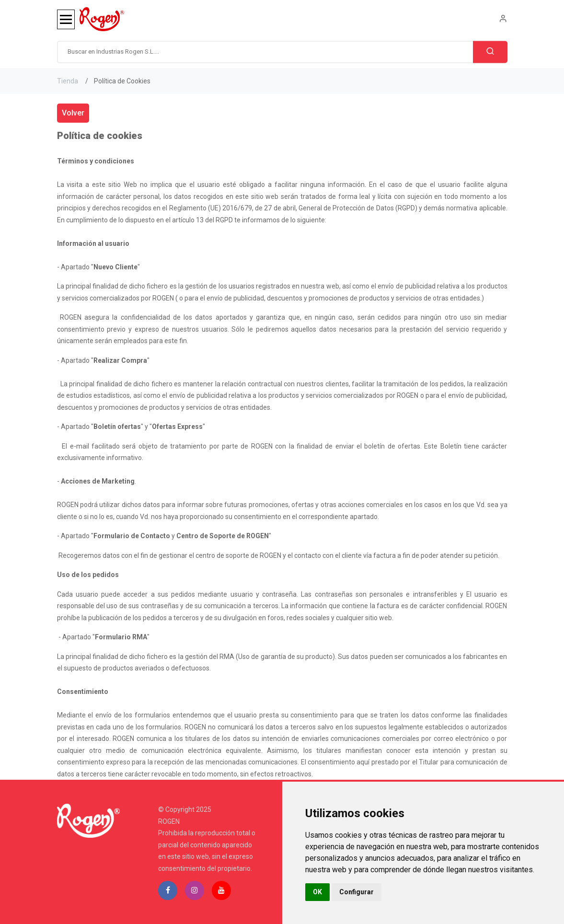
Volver (73, 113)
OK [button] (317, 892)
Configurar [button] (357, 892)
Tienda (68, 81)
